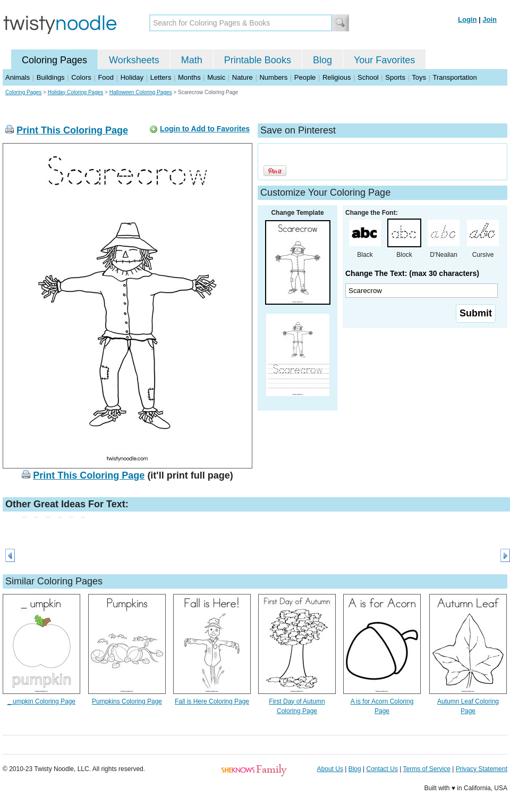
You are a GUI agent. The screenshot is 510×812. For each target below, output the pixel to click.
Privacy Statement (482, 769)
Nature (243, 77)
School (368, 77)
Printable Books (258, 60)
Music (216, 77)
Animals (18, 77)
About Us (330, 769)
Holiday (132, 77)
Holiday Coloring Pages (76, 92)
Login (467, 19)
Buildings (51, 77)
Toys (419, 77)
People (305, 77)
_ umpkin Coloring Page (41, 701)
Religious (337, 77)
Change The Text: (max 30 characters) (412, 273)
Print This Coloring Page (72, 130)
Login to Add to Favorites (205, 129)
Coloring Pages (54, 60)
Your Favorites (384, 60)
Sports (395, 77)
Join (490, 19)
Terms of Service (426, 769)
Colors (81, 77)
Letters (161, 77)
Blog (322, 60)
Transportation (454, 77)
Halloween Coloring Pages (141, 92)
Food (106, 77)
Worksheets (134, 60)
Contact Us (382, 769)
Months (189, 77)
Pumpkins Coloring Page (127, 701)
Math (192, 60)
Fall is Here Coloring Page (212, 701)
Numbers (273, 77)
